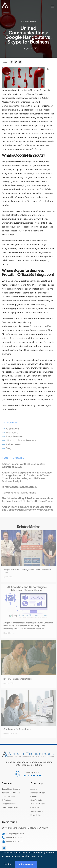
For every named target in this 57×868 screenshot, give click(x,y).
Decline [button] (8, 864)
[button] (53, 6)
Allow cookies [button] (26, 864)
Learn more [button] (36, 856)
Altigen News (29, 21)
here (14, 409)
